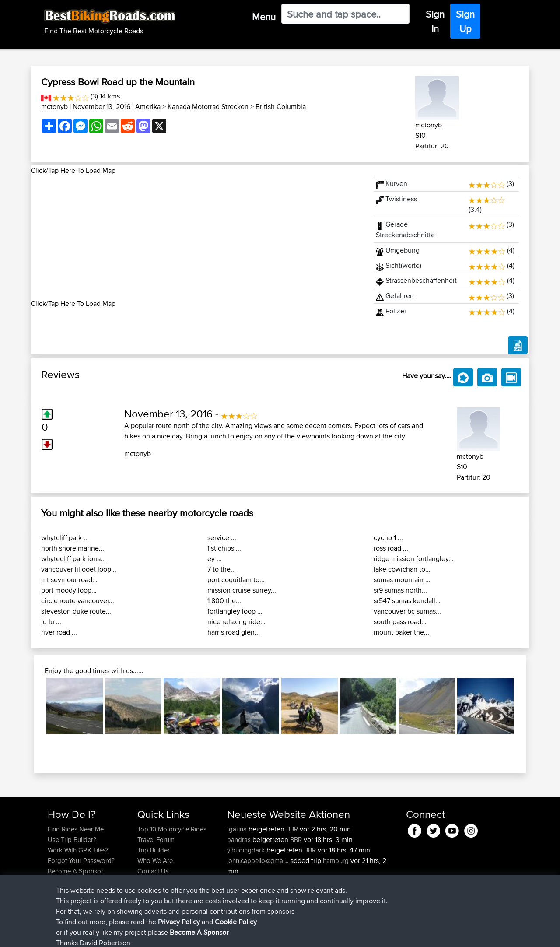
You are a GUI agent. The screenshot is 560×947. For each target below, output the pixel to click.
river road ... (59, 632)
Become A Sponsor (75, 871)
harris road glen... (234, 632)
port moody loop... (69, 590)
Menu (264, 17)
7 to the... (222, 569)
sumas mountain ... (402, 580)
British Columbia (281, 107)
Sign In (435, 21)
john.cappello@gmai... (258, 861)
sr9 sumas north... (400, 590)
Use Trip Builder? (72, 840)
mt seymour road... (69, 580)
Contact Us (153, 871)
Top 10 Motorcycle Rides (172, 829)
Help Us (149, 882)
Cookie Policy (208, 934)
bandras (240, 840)
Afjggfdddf (243, 892)
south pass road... (400, 622)
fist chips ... (224, 548)
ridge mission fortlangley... (414, 559)
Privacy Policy (165, 934)
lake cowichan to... (402, 569)
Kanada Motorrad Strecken (208, 107)
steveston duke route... (76, 611)
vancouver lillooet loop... (79, 569)
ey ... (215, 559)
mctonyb (54, 107)
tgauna (238, 829)
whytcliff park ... (65, 538)
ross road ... (391, 548)
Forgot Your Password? (81, 861)
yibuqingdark (247, 850)
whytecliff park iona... (73, 559)
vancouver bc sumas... (407, 611)
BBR (292, 829)
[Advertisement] (197, 237)
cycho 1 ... (388, 538)
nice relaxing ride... (236, 622)
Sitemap (129, 934)
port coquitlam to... (236, 580)
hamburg (336, 861)
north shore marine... (73, 548)
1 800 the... (224, 601)
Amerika (148, 107)
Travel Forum (156, 840)
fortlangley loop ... (235, 611)
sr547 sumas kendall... (407, 601)
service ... (222, 538)
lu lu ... (51, 622)
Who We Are (155, 861)
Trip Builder (154, 850)
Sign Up (465, 21)
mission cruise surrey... (242, 590)
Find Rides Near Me (76, 829)
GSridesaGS (245, 882)
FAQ (54, 882)
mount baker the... (401, 632)
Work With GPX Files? (78, 850)
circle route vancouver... (78, 601)
